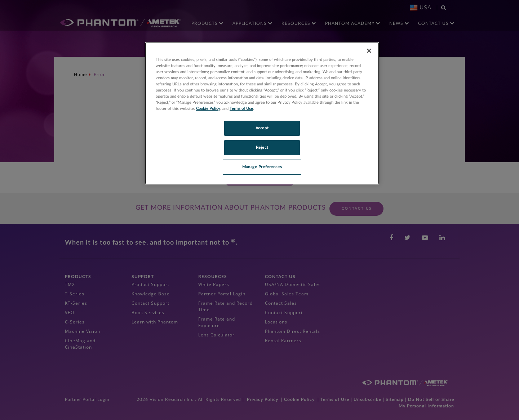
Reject (262, 148)
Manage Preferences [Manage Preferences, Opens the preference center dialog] (262, 167)
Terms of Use (241, 109)
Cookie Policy (208, 109)
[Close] (369, 51)
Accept (262, 128)
